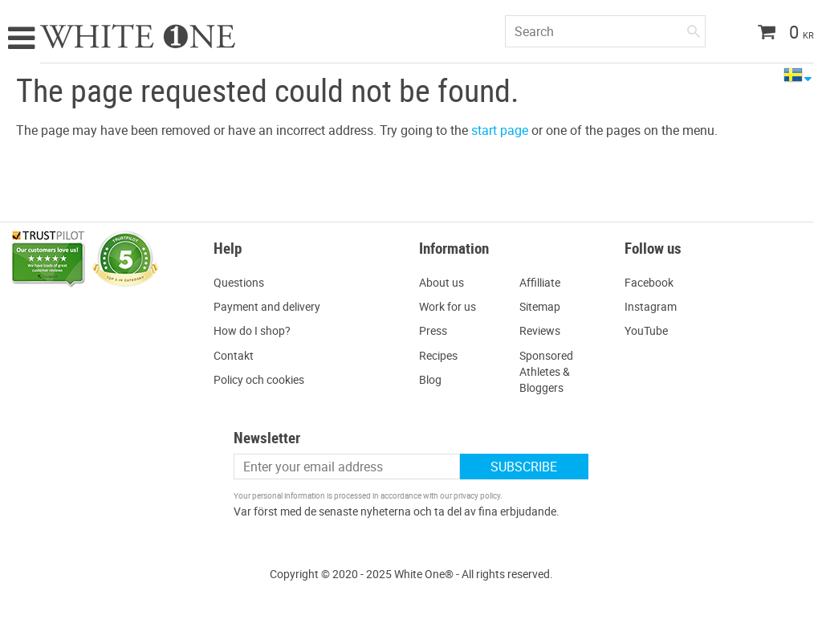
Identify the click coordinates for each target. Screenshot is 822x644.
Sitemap (540, 306)
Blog (430, 379)
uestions (243, 282)
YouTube (646, 330)
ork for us (452, 306)
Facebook (649, 282)
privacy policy (477, 495)
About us (442, 282)
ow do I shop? (256, 330)
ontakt (237, 355)
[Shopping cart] (780, 34)
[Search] (694, 28)
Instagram (651, 306)
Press (433, 330)
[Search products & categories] (605, 31)
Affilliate (540, 282)
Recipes (438, 355)
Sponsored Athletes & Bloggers (546, 371)
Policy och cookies (259, 379)
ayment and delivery (271, 306)
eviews (543, 330)
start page (500, 130)
